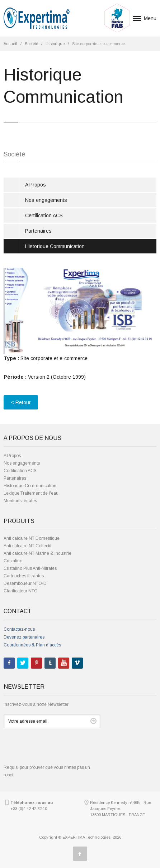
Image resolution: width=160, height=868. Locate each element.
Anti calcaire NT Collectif (27, 546)
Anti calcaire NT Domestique (32, 538)
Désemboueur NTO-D (25, 583)
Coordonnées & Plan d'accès (32, 645)
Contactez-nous (19, 629)
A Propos (36, 185)
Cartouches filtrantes (24, 576)
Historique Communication (55, 246)
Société (31, 44)
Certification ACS (44, 215)
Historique (55, 44)
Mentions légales (20, 501)
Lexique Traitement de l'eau (31, 493)
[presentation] (58, 750)
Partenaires (38, 231)
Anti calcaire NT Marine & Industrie (37, 553)
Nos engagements (46, 200)
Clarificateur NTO (21, 591)
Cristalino (13, 561)
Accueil (10, 44)
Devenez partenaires (24, 637)
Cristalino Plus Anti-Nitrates (30, 568)
